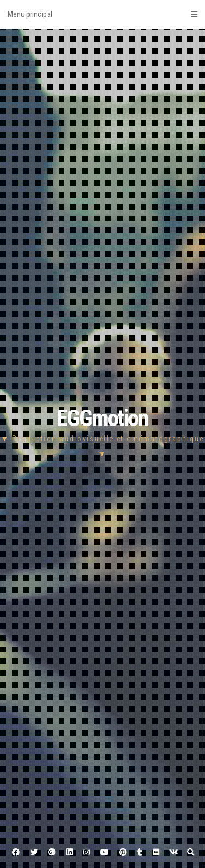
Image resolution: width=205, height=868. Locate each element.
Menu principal (102, 14)
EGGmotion (102, 418)
